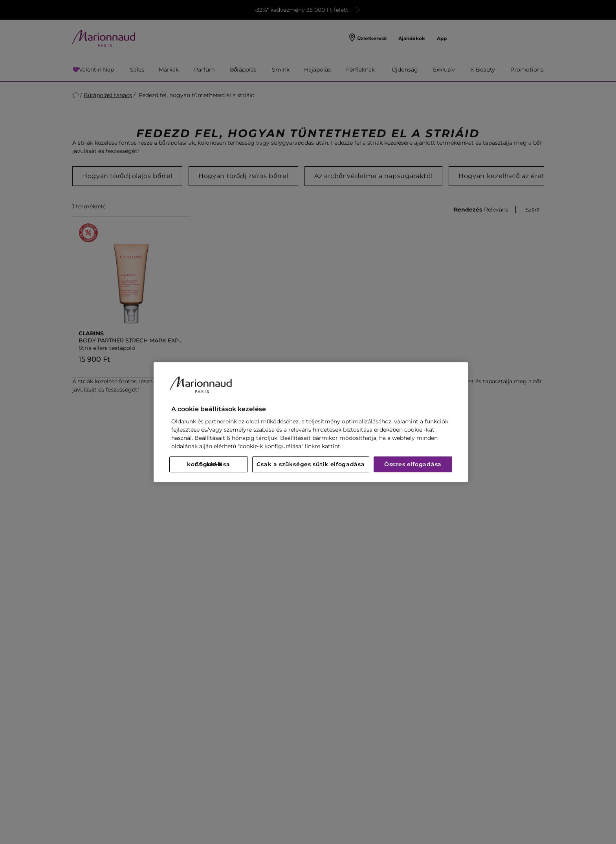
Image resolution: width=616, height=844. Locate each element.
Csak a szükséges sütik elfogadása (311, 464)
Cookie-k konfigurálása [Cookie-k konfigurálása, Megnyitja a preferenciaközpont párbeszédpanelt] (208, 464)
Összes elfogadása (413, 464)
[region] (311, 422)
